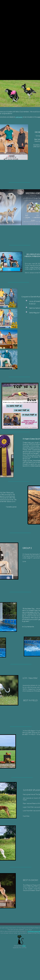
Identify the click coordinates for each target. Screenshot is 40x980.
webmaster (19, 117)
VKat (24, 946)
